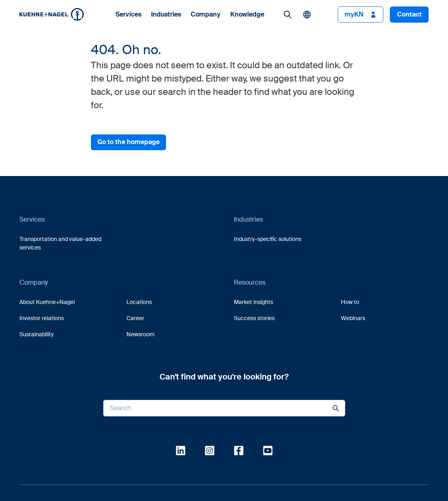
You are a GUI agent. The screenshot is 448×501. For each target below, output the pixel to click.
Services (128, 15)
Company (206, 15)
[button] (52, 14)
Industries (166, 15)
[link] (288, 15)
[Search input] (224, 408)
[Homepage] (52, 14)
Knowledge (247, 15)
